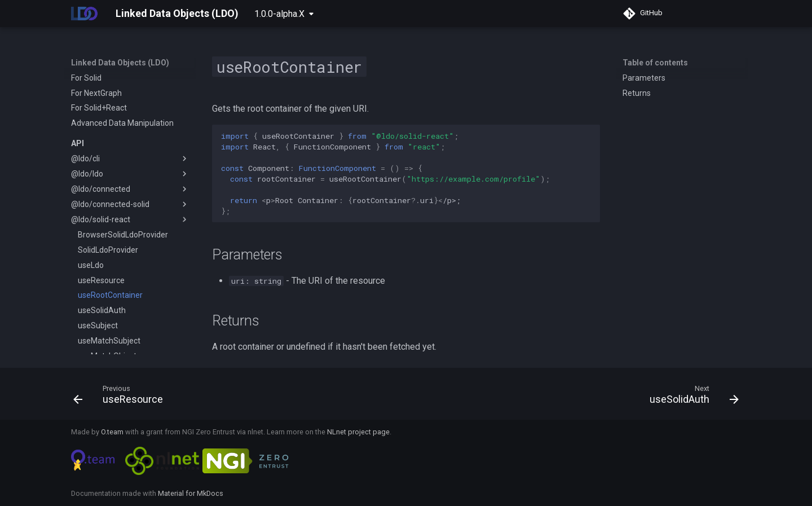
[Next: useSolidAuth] (691, 397)
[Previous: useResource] (122, 397)
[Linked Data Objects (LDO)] (84, 14)
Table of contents (655, 63)
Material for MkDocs (191, 493)
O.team (112, 432)
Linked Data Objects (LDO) (120, 63)
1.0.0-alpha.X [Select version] (279, 14)
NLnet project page (358, 432)
